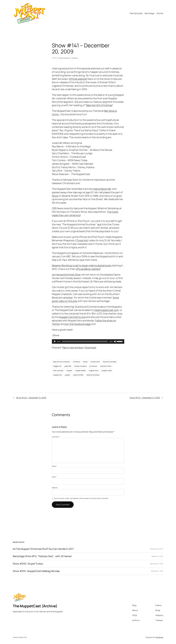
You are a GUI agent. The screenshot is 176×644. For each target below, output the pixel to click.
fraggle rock (57, 366)
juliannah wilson (106, 366)
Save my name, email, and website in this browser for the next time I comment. (81, 498)
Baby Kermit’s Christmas (99, 105)
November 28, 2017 (157, 549)
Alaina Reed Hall (102, 189)
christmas (76, 362)
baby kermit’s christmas (61, 362)
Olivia (55, 196)
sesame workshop (93, 375)
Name (54, 466)
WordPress (159, 637)
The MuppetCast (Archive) (35, 606)
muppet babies (80, 370)
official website (78, 79)
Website (55, 488)
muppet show (94, 370)
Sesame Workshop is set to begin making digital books (82, 266)
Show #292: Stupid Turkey (28, 564)
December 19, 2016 (157, 564)
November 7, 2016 (157, 571)
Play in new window (73, 348)
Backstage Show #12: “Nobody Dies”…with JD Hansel (42, 556)
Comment (56, 437)
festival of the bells (110, 362)
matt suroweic (58, 370)
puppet (67, 375)
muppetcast (57, 375)
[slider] (85, 341)
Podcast (75, 58)
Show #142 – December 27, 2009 (145, 398)
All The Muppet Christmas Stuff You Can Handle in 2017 (43, 549)
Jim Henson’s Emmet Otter (66, 275)
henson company (80, 366)
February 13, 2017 (157, 556)
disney (85, 362)
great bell (68, 366)
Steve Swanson (65, 58)
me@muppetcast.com (106, 310)
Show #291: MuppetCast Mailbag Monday (36, 571)
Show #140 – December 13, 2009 (31, 398)
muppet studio (107, 370)
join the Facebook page (78, 324)
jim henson (93, 366)
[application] (88, 341)
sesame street (78, 375)
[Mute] (115, 341)
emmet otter (95, 362)
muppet (69, 370)
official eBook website (88, 269)
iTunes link (82, 240)
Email (54, 477)
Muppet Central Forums (72, 317)
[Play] (55, 341)
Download (90, 348)
